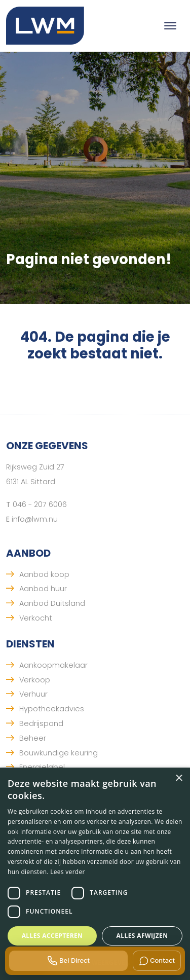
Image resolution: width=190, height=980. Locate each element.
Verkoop (35, 680)
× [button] (179, 778)
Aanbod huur (43, 589)
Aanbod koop (44, 574)
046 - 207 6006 (40, 504)
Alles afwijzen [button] (142, 936)
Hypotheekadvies (52, 709)
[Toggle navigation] (170, 26)
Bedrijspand (41, 723)
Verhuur (33, 694)
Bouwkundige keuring (59, 753)
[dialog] (95, 874)
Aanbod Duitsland (52, 603)
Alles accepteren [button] (52, 936)
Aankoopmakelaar (53, 665)
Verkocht (36, 618)
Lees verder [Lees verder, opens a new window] (68, 872)
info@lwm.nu (35, 519)
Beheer (33, 738)
